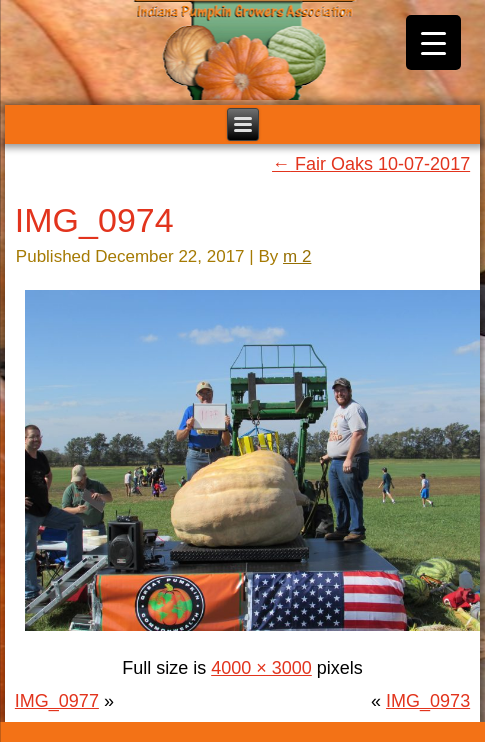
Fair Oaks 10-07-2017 (371, 164)
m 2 (297, 256)
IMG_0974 (94, 220)
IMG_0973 (428, 701)
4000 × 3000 (261, 668)
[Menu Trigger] (433, 42)
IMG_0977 (57, 701)
